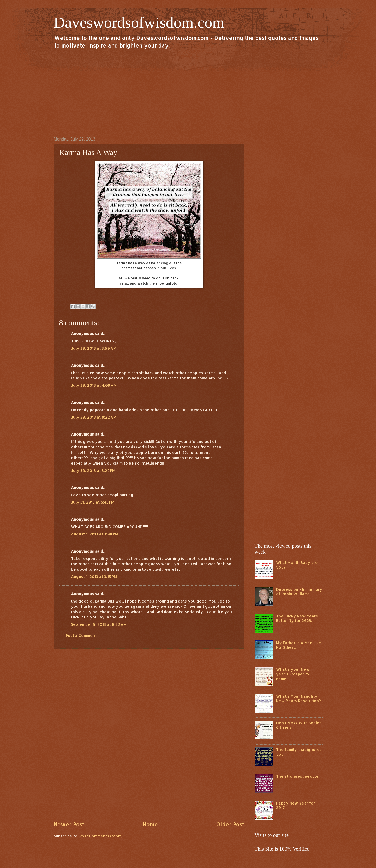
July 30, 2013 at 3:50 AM (94, 348)
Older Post (230, 824)
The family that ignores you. (299, 752)
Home (150, 824)
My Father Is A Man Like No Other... (299, 645)
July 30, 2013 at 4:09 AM (94, 385)
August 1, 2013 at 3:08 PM (94, 534)
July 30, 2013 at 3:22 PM (93, 470)
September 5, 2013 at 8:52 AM (99, 624)
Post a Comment (81, 636)
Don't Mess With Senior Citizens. (299, 725)
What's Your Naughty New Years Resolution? (299, 699)
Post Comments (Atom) (101, 836)
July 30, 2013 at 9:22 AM (94, 417)
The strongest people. (298, 776)
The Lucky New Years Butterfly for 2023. (297, 618)
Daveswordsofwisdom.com (139, 22)
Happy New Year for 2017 (296, 805)
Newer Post (69, 824)
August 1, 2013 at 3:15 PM (94, 577)
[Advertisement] (188, 92)
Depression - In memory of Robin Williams (299, 592)
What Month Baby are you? (297, 565)
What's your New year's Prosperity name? (293, 674)
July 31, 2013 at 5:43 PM (93, 502)
